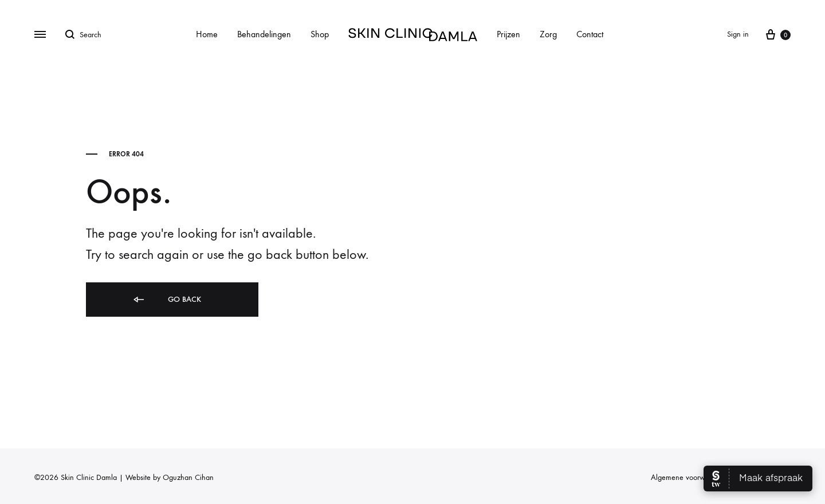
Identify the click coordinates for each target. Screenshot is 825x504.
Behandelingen (264, 34)
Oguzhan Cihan (188, 477)
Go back (166, 300)
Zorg (548, 34)
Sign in (738, 34)
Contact (590, 34)
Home (207, 34)
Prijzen (508, 34)
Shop (320, 34)
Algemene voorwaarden (689, 477)
